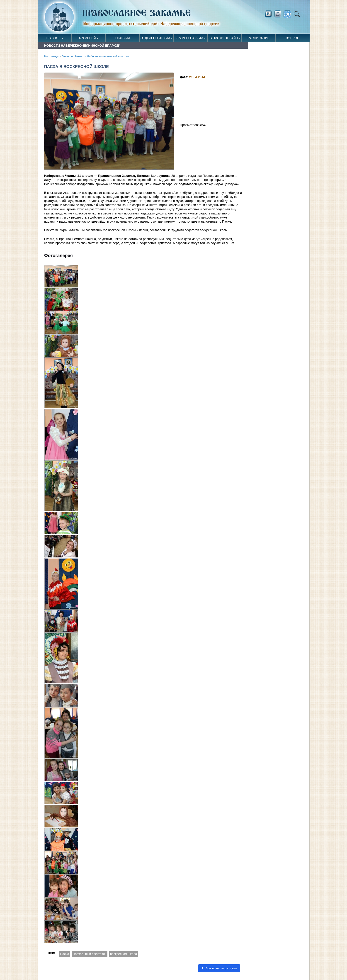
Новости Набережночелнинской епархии (102, 56)
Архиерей (87, 38)
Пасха (64, 954)
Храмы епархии (189, 38)
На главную (52, 56)
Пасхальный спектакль (90, 954)
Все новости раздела (219, 968)
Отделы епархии (155, 38)
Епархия (123, 38)
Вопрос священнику (292, 39)
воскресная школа (124, 954)
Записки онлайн (223, 38)
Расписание (259, 38)
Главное (53, 38)
